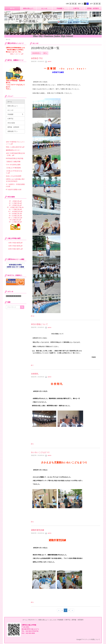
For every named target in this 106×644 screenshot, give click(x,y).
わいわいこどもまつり (40, 452)
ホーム (25, 620)
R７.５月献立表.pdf (15, 203)
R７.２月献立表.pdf (15, 222)
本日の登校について (39, 324)
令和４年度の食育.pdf (15, 243)
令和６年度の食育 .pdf (15, 249)
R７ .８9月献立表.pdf (15, 211)
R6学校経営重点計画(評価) (15, 158)
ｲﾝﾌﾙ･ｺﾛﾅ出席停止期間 (13, 165)
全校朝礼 (35, 374)
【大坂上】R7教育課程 (13, 168)
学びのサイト (33, 620)
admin (48, 61)
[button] (60, 8)
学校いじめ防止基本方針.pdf (15, 147)
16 (33, 316)
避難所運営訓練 (38, 530)
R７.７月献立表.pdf (15, 209)
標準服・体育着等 (78, 620)
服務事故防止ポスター (13, 150)
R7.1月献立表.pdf (15, 220)
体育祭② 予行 (37, 58)
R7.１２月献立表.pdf (15, 218)
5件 (45, 53)
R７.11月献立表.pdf (15, 216)
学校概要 (60, 620)
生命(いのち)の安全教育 (14, 176)
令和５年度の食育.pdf (15, 246)
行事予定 (67, 620)
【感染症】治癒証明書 (13, 162)
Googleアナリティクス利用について (88, 639)
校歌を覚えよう (44, 620)
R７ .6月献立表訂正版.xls (15, 207)
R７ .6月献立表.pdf (15, 205)
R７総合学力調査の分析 (14, 190)
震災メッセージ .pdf (17, 54)
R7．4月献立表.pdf (15, 201)
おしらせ (53, 620)
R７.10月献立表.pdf (15, 214)
